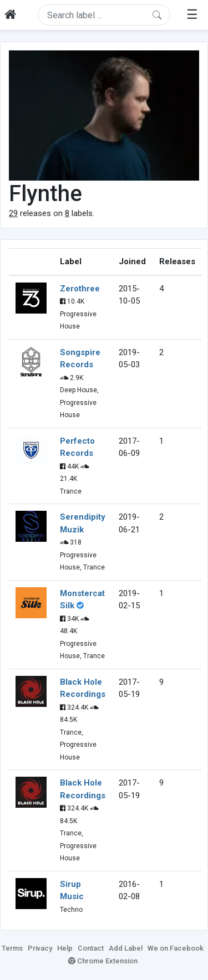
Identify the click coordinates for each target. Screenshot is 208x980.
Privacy (40, 948)
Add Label (126, 948)
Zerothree (80, 289)
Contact (91, 948)
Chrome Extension (103, 961)
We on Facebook (176, 948)
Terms (12, 948)
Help (65, 948)
